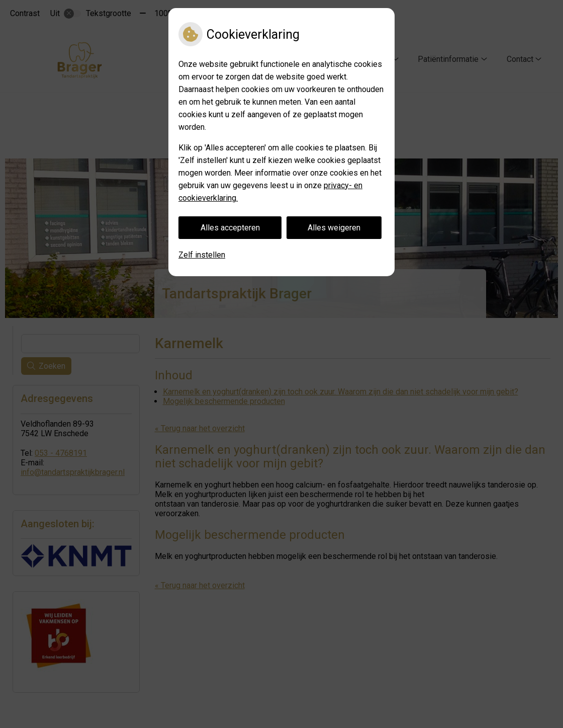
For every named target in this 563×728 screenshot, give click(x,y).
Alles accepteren (230, 228)
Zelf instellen (202, 255)
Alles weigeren (334, 228)
